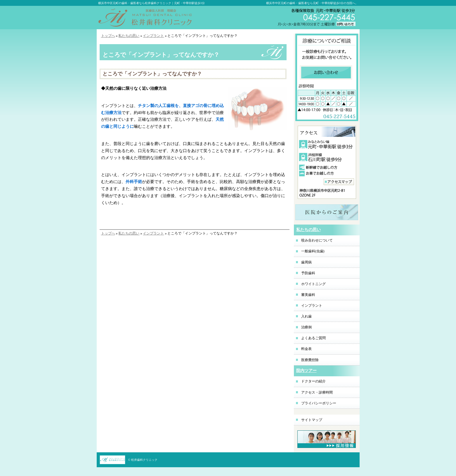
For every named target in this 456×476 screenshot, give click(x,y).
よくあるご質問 (313, 338)
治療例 (306, 327)
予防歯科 (308, 273)
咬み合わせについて (317, 240)
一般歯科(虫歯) (313, 251)
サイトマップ (312, 420)
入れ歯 (306, 316)
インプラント (153, 36)
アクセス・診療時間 (317, 392)
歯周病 (306, 262)
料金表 (306, 349)
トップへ (108, 36)
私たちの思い (129, 36)
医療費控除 (310, 360)
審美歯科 (308, 295)
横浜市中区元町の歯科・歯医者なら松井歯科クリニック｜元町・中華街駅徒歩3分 (151, 3)
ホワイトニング (313, 284)
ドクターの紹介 (313, 381)
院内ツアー (306, 371)
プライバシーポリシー (319, 403)
